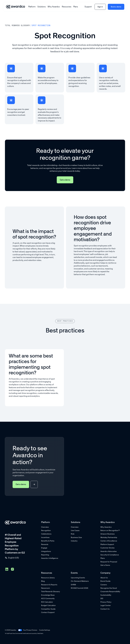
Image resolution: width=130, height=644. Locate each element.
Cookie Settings (45, 630)
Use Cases (75, 531)
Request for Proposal (109, 562)
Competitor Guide (48, 609)
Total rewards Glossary (17, 25)
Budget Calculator (48, 605)
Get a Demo (105, 565)
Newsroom (46, 588)
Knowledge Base (48, 595)
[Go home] (15, 7)
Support (88, 7)
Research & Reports (49, 585)
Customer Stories (107, 548)
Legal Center (106, 605)
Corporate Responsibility (110, 592)
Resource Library (48, 578)
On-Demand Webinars (80, 581)
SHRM (73, 585)
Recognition (46, 531)
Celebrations (46, 534)
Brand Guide (105, 581)
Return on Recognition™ (110, 531)
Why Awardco (54, 7)
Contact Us (105, 609)
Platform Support (107, 544)
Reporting (45, 555)
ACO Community (48, 598)
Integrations (46, 551)
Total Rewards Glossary (51, 592)
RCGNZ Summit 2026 (79, 588)
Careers (104, 585)
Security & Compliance (110, 555)
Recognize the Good (109, 588)
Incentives (45, 537)
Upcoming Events (78, 578)
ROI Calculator (47, 602)
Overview (45, 527)
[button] (32, 7)
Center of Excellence (109, 541)
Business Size (76, 537)
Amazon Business (108, 534)
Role (73, 534)
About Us (104, 578)
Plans (76, 7)
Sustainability (106, 595)
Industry (74, 541)
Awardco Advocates (109, 551)
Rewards (45, 544)
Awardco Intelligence (50, 558)
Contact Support (48, 612)
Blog (43, 581)
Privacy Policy (106, 602)
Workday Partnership (109, 537)
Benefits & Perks (48, 541)
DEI (102, 598)
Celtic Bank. (40, 633)
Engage (44, 548)
